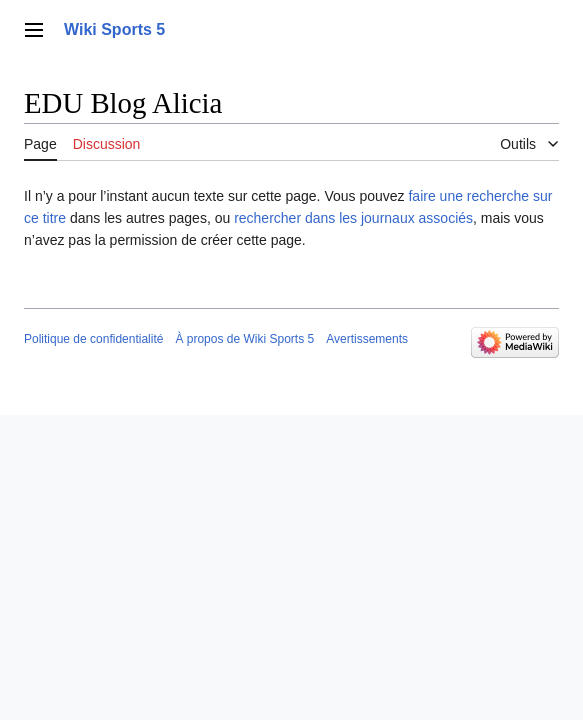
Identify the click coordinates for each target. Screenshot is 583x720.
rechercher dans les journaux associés (353, 218)
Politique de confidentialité (93, 339)
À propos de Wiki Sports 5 (244, 339)
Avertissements (367, 339)
